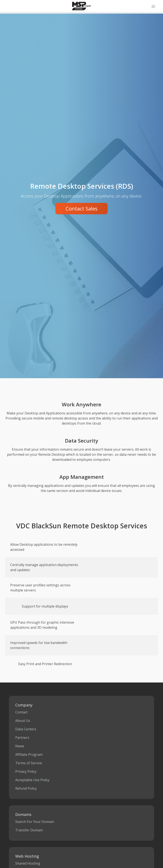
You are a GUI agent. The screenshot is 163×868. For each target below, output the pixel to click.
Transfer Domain (29, 830)
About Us (23, 721)
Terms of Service (29, 763)
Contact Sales (81, 208)
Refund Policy (26, 788)
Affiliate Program (29, 754)
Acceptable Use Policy (32, 780)
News (20, 746)
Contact (21, 712)
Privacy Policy (26, 771)
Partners (22, 738)
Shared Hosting (28, 863)
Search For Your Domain (35, 822)
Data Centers (26, 729)
